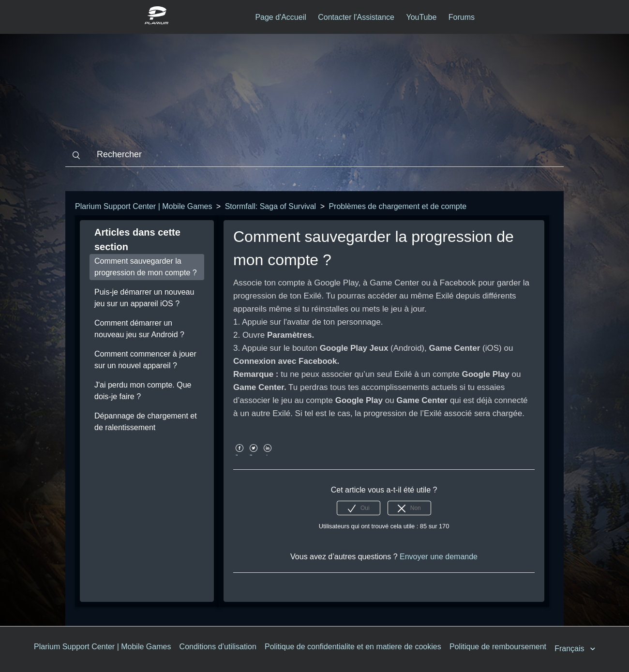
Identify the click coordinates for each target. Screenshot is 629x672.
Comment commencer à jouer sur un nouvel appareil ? (145, 360)
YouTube (421, 17)
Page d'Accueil (280, 17)
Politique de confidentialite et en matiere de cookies (353, 647)
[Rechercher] (314, 155)
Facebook (239, 455)
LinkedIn (268, 455)
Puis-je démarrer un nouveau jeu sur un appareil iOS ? (144, 298)
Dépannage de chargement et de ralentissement (146, 422)
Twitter (253, 455)
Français (570, 649)
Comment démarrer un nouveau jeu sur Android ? (139, 329)
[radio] (359, 508)
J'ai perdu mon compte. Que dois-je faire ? (143, 391)
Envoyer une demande (439, 557)
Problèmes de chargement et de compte (397, 206)
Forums (462, 17)
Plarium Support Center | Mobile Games (143, 206)
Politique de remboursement (498, 647)
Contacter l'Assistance (356, 17)
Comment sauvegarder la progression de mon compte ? (146, 267)
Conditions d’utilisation (218, 647)
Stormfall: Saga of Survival (271, 206)
